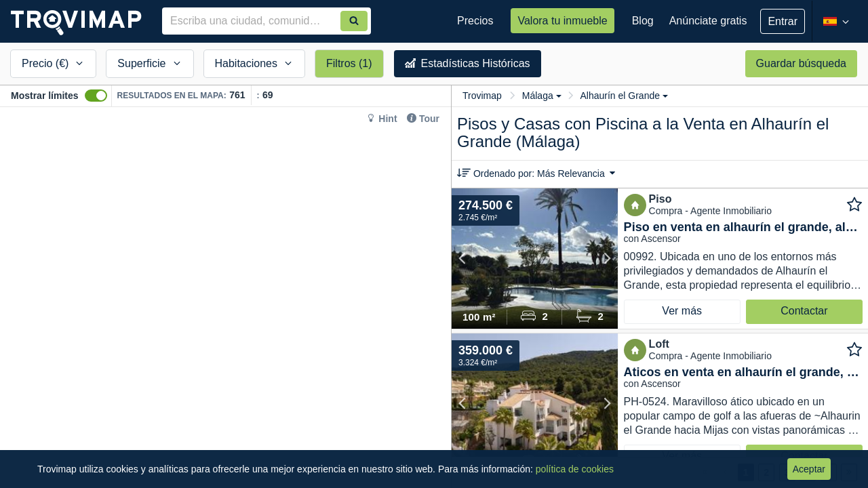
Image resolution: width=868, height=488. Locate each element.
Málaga (542, 96)
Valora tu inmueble (562, 21)
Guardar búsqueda (801, 63)
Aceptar (809, 469)
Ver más (682, 311)
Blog (643, 21)
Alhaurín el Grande (624, 96)
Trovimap (482, 96)
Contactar (804, 311)
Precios (475, 21)
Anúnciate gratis (708, 21)
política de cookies (575, 469)
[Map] (225, 298)
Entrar (783, 21)
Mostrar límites (45, 96)
